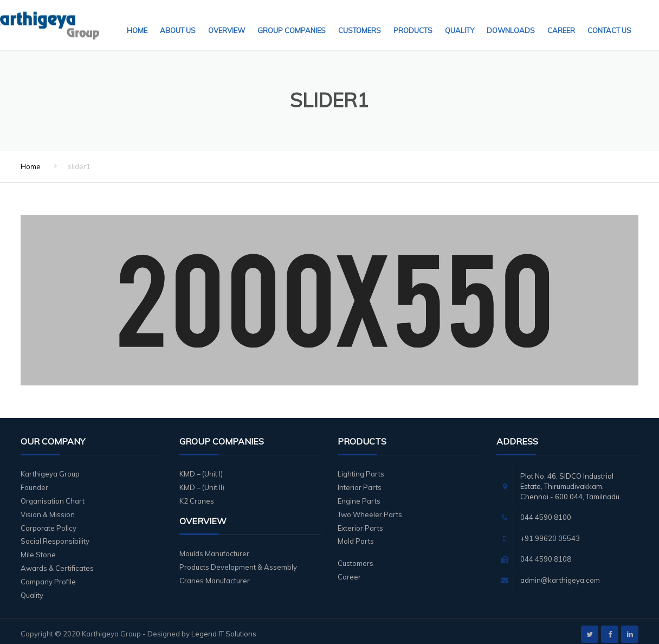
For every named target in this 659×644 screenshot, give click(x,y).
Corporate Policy (49, 521)
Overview (227, 19)
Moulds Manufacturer (214, 547)
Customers (360, 19)
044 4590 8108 (546, 552)
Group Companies (292, 19)
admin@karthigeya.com (560, 574)
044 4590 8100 (546, 511)
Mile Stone (38, 548)
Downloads (511, 19)
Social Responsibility (55, 534)
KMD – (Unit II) (202, 481)
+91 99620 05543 (550, 532)
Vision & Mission (48, 508)
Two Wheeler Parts (370, 508)
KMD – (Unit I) (201, 467)
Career (561, 19)
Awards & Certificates (57, 562)
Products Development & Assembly (238, 561)
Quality (460, 19)
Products (413, 19)
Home (137, 19)
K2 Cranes (197, 494)
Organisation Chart (53, 494)
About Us (178, 19)
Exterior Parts (360, 521)
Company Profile (48, 575)
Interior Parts (360, 481)
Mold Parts (356, 534)
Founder (34, 481)
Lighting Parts (361, 467)
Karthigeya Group (50, 467)
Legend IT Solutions (224, 627)
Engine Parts (359, 494)
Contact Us (609, 19)
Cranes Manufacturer (215, 574)
